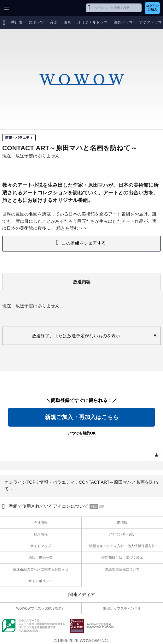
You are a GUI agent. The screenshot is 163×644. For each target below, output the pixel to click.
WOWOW (29, 8)
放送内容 (82, 282)
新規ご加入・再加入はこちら (82, 417)
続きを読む (67, 228)
